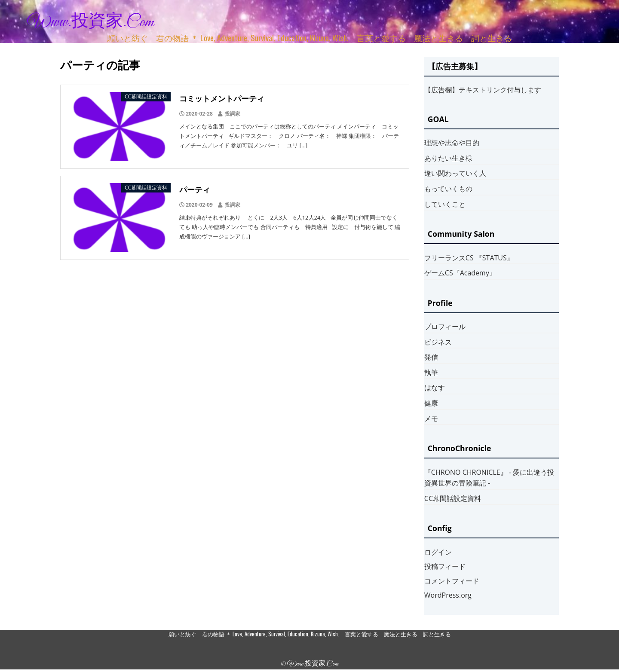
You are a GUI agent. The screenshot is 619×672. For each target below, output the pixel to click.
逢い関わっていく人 (455, 173)
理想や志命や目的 (452, 143)
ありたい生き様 (448, 158)
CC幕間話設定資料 (453, 498)
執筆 (431, 373)
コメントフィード (452, 581)
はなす (435, 388)
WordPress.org (448, 595)
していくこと (445, 204)
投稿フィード (445, 566)
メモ (431, 418)
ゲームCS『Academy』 (460, 273)
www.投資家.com (91, 22)
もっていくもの (448, 189)
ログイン (438, 552)
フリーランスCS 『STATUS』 (469, 258)
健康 (431, 403)
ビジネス (438, 342)
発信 (431, 357)
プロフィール (445, 327)
